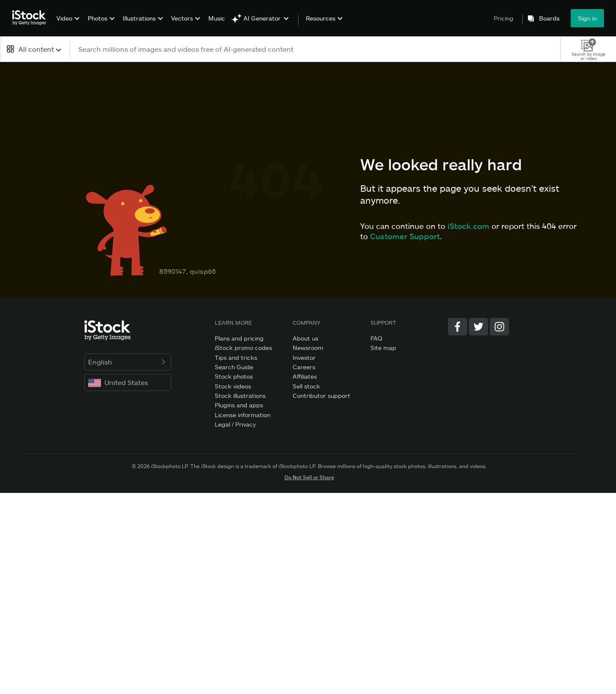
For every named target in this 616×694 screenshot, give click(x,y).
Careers (304, 367)
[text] (316, 49)
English (128, 362)
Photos (98, 18)
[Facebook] (458, 327)
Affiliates (305, 376)
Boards (549, 18)
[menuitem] (67, 25)
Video (64, 18)
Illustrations (139, 18)
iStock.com (468, 226)
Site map (383, 348)
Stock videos (233, 386)
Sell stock (306, 386)
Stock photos (234, 376)
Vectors (182, 18)
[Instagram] (499, 327)
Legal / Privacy (235, 424)
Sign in (587, 18)
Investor (304, 357)
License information (243, 415)
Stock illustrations (240, 396)
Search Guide (234, 367)
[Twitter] (478, 327)
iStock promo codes (243, 348)
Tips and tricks (236, 357)
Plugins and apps (239, 405)
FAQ (376, 338)
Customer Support (405, 236)
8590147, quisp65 (187, 271)
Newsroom (308, 348)
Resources (321, 18)
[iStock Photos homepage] (32, 18)
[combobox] (35, 49)
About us (305, 338)
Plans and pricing (239, 338)
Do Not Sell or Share (309, 477)
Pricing (503, 18)
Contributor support (321, 396)
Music (217, 18)
